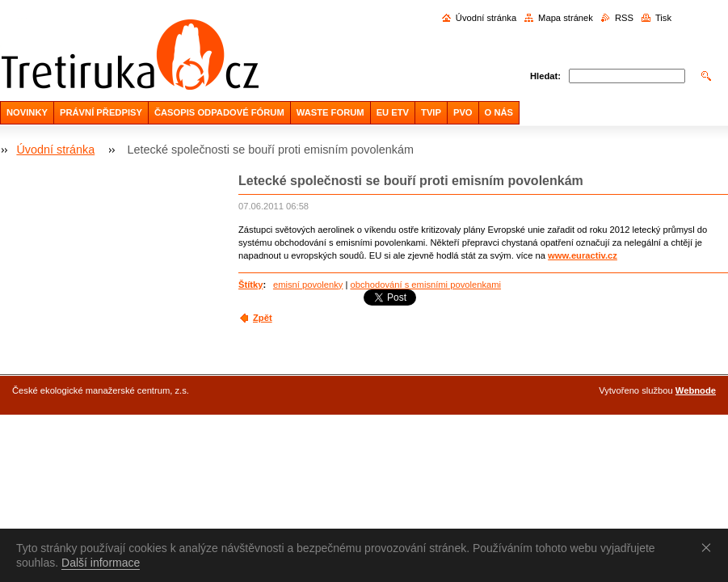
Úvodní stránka (486, 18)
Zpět (263, 318)
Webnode (696, 390)
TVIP (431, 112)
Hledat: (545, 76)
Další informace (101, 563)
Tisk (663, 18)
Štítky (250, 285)
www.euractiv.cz (583, 255)
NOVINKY (27, 112)
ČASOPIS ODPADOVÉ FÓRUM (219, 112)
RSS (624, 18)
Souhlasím (709, 547)
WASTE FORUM (330, 112)
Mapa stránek (566, 18)
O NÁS (499, 112)
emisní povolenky (308, 285)
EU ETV (393, 112)
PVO (463, 112)
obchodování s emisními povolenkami (425, 285)
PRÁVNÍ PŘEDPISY (101, 112)
